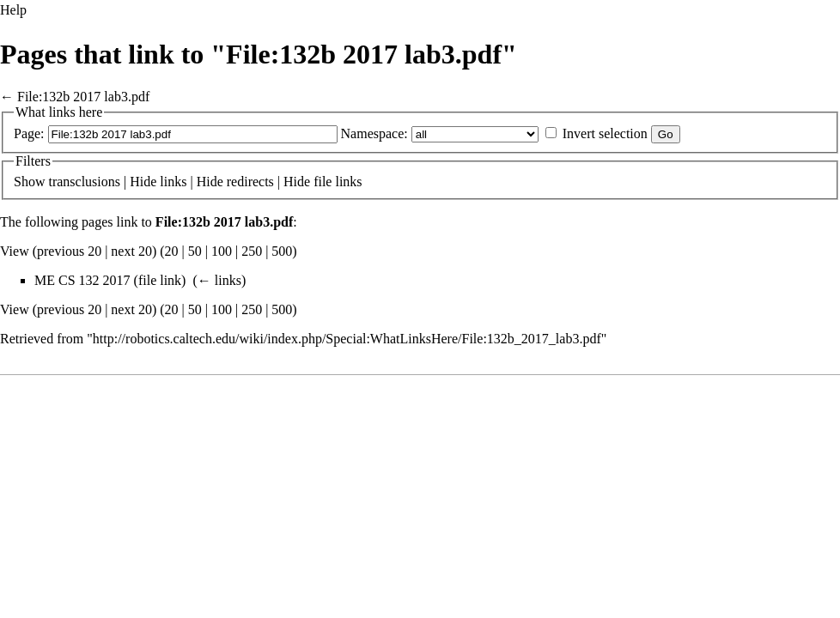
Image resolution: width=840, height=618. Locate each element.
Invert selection (605, 133)
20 (172, 251)
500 (282, 251)
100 (222, 251)
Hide (143, 182)
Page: (29, 133)
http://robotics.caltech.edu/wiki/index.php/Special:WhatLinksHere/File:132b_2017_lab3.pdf (347, 339)
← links (219, 280)
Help (13, 10)
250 (252, 251)
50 (195, 251)
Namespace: (374, 133)
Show (29, 182)
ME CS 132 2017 (82, 280)
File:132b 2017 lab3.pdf (83, 97)
